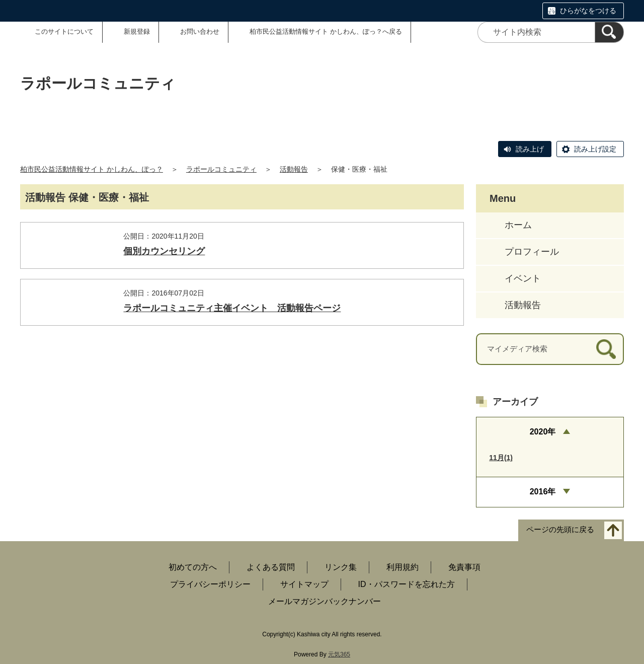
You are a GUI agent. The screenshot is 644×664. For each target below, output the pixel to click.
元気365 (339, 654)
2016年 (543, 492)
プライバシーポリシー (210, 584)
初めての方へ (193, 567)
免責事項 (464, 567)
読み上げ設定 (595, 149)
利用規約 (403, 567)
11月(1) (501, 458)
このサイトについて (64, 31)
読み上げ (530, 149)
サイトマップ (304, 584)
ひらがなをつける (588, 11)
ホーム (518, 225)
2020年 (543, 432)
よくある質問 (271, 567)
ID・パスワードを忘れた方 (407, 584)
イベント (523, 278)
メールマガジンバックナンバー (325, 601)
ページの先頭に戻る (560, 529)
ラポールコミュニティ (221, 169)
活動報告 (294, 169)
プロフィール (532, 252)
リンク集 (341, 567)
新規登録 (137, 31)
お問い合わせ (200, 31)
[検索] (609, 32)
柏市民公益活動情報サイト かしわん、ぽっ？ (92, 169)
